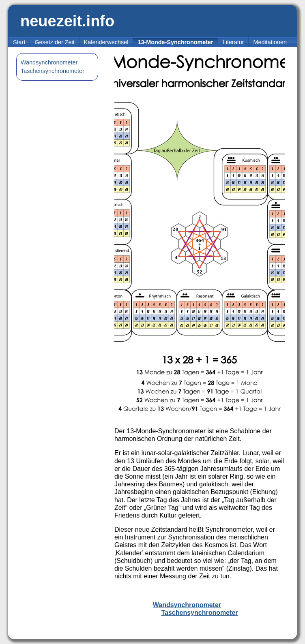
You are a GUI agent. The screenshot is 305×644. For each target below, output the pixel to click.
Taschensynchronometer (53, 71)
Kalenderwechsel (106, 42)
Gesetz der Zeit (54, 42)
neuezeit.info (67, 21)
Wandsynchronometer (49, 62)
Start (19, 42)
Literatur (233, 42)
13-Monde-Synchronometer (175, 42)
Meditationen (270, 42)
